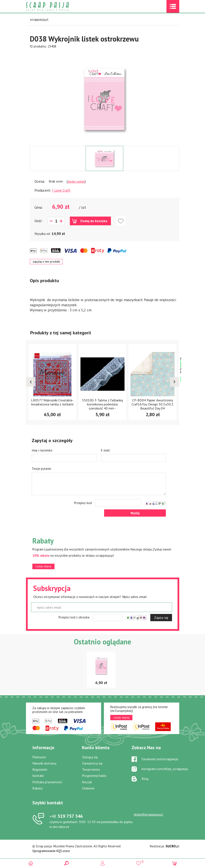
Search (67, 863)
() (138, 862)
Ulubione (88, 788)
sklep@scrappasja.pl (148, 814)
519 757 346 (66, 816)
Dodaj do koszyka (94, 221)
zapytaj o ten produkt (46, 262)
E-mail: (106, 450)
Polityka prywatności (47, 782)
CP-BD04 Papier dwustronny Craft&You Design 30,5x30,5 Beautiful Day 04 (153, 404)
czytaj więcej (43, 566)
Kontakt (38, 776)
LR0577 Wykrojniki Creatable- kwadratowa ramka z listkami (52, 402)
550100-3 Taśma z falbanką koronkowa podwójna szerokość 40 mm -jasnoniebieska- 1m (102, 406)
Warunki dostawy (44, 763)
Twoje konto (91, 769)
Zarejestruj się (92, 763)
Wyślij (135, 513)
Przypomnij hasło (94, 776)
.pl (172, 846)
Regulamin (40, 769)
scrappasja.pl (39, 19)
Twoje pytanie (41, 469)
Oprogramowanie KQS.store (51, 851)
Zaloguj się (90, 757)
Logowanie (102, 863)
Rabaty (37, 788)
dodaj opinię (76, 181)
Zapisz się (161, 618)
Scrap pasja (57, 6)
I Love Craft (61, 190)
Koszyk (87, 782)
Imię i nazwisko (42, 450)
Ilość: (39, 221)
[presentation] (31, 382)
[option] (105, 97)
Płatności (39, 757)
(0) (174, 863)
